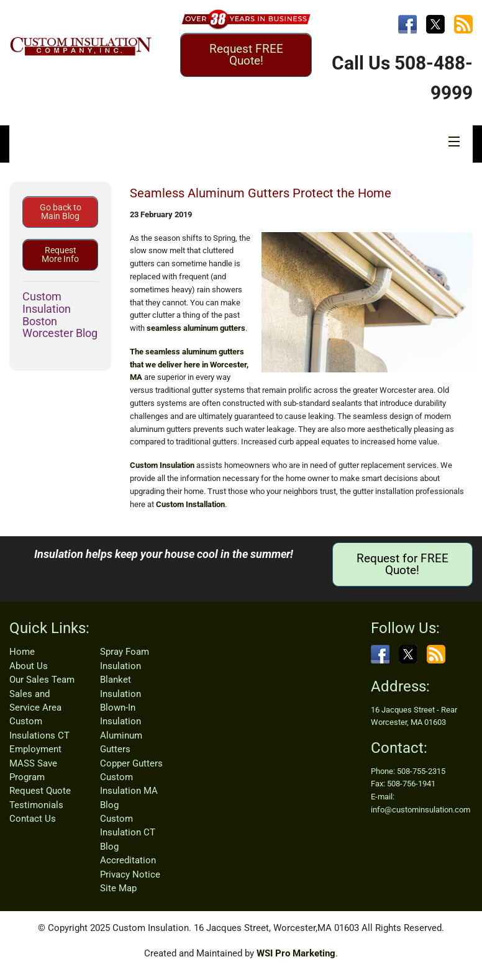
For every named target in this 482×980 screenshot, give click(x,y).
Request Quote (40, 791)
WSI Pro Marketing (296, 953)
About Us (29, 666)
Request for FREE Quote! (402, 564)
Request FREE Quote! (246, 55)
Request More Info (60, 254)
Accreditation (128, 860)
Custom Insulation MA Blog (129, 791)
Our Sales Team (42, 680)
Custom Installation (190, 504)
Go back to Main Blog (61, 212)
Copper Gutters (131, 763)
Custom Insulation (162, 465)
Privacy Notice (130, 874)
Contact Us (33, 819)
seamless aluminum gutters (196, 328)
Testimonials (36, 805)
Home (22, 652)
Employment (35, 749)
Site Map (118, 888)
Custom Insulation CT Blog (128, 833)
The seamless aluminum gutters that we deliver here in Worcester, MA (189, 365)
